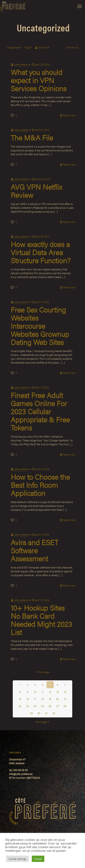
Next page (43, 722)
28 (65, 706)
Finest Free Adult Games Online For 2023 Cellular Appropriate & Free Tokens (40, 411)
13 (58, 692)
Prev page (43, 672)
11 (42, 692)
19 (50, 699)
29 (31, 713)
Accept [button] (38, 859)
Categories (14, 47)
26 (50, 706)
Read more (69, 115)
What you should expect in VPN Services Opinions (39, 80)
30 (39, 713)
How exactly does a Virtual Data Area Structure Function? (41, 252)
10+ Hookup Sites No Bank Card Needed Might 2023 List (41, 620)
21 (65, 699)
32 (54, 713)
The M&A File (32, 137)
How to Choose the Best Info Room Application (40, 485)
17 (35, 699)
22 (20, 706)
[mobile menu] (80, 6)
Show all (72, 47)
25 (42, 706)
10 (35, 692)
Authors (42, 47)
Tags (28, 47)
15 (20, 699)
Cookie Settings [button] (17, 859)
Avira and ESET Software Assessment (35, 550)
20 (57, 699)
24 (35, 706)
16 (28, 699)
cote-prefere (21, 64)
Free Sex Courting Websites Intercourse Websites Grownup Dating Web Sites (40, 326)
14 (65, 692)
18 (43, 699)
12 (50, 692)
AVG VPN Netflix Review (36, 191)
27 (58, 706)
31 (46, 713)
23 (28, 706)
